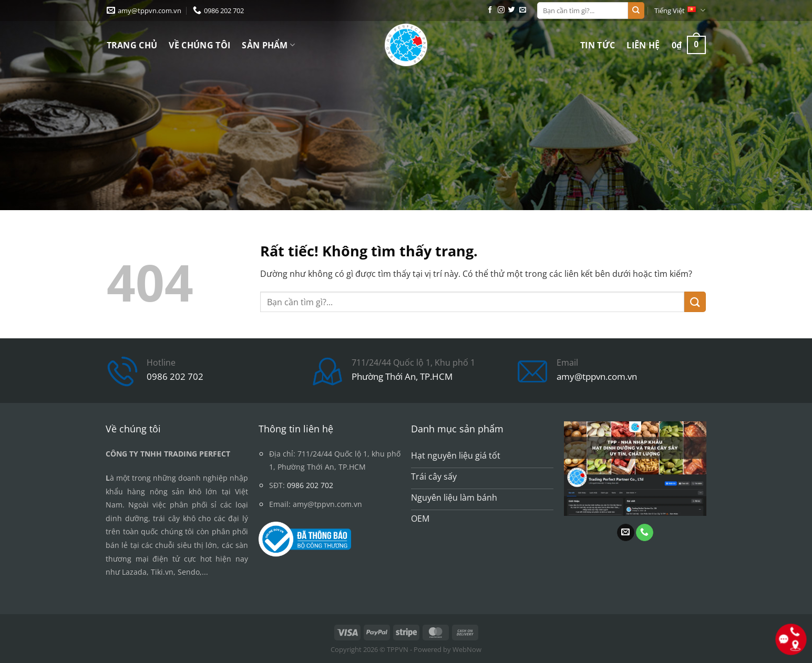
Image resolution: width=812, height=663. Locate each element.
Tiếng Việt (680, 10)
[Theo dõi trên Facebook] (490, 10)
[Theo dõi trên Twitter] (512, 10)
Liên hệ (643, 45)
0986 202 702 (175, 376)
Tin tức (598, 45)
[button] (689, 45)
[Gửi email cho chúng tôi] (523, 10)
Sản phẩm (268, 45)
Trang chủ (132, 45)
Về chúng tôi (199, 45)
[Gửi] (636, 11)
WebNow (467, 649)
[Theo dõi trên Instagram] (501, 10)
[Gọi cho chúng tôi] (645, 533)
